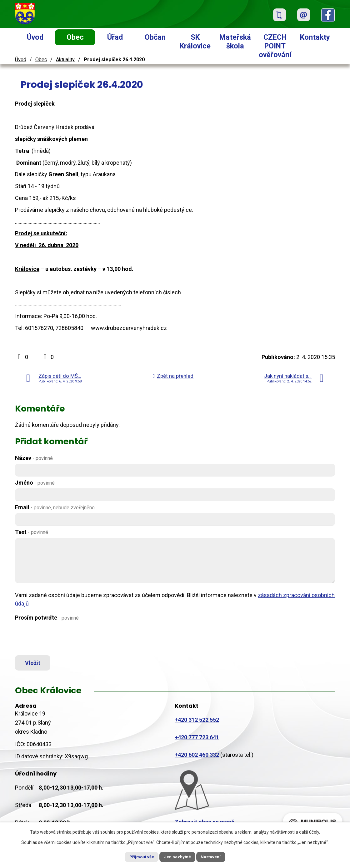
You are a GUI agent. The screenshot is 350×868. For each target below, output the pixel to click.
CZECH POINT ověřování (275, 46)
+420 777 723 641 (197, 740)
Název (34, 458)
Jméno (35, 483)
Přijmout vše (137, 856)
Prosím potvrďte (47, 618)
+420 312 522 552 (197, 722)
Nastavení (216, 856)
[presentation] (62, 638)
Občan (155, 37)
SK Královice (195, 42)
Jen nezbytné (178, 856)
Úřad (115, 37)
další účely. (310, 831)
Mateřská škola (235, 42)
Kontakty (315, 37)
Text (32, 532)
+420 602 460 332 (197, 757)
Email (55, 507)
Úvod (35, 37)
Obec (75, 37)
